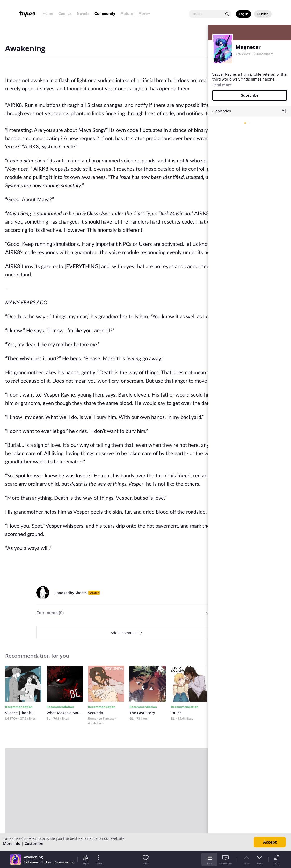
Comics (65, 13)
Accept (270, 842)
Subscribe (250, 95)
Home (48, 13)
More (144, 13)
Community (105, 13)
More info (12, 844)
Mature (127, 13)
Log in (243, 14)
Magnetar (248, 47)
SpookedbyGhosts (71, 593)
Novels (83, 13)
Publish (263, 14)
